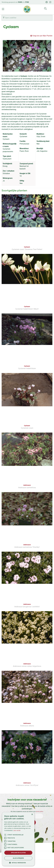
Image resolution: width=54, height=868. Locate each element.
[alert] (18, 839)
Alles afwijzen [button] (18, 858)
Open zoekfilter (10, 18)
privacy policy (39, 812)
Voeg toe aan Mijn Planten (42, 36)
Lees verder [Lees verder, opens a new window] (17, 830)
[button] (18, 863)
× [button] (32, 815)
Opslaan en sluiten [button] (18, 853)
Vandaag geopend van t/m (15, 2)
